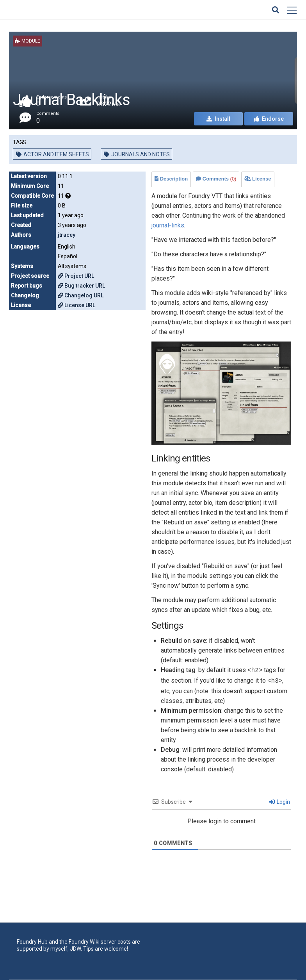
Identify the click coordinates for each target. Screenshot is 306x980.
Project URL (76, 276)
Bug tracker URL (81, 286)
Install (218, 119)
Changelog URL (81, 295)
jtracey (67, 235)
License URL (76, 305)
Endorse (269, 119)
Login (280, 802)
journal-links (168, 225)
